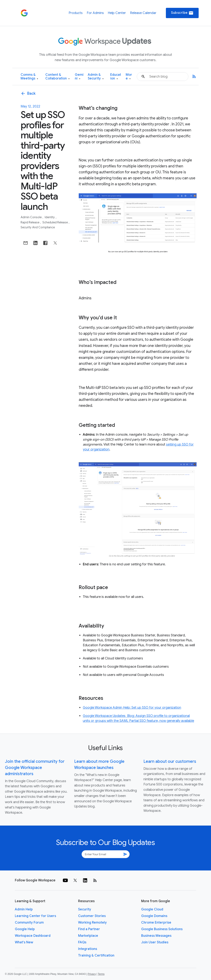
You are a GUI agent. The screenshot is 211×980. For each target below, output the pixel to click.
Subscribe (182, 13)
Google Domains (154, 916)
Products (76, 13)
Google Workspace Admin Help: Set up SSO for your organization (132, 708)
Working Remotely (92, 923)
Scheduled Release (55, 222)
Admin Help (24, 909)
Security (85, 909)
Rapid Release (30, 222)
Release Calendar (143, 13)
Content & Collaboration (57, 77)
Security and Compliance (38, 227)
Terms (101, 974)
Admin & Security (96, 77)
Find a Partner (89, 929)
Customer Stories (92, 916)
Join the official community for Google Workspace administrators (35, 768)
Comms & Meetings (29, 77)
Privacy (92, 974)
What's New (24, 942)
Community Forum (29, 923)
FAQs (82, 942)
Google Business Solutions (162, 929)
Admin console (31, 217)
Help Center (117, 13)
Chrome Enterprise (156, 923)
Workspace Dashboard (33, 936)
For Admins (95, 13)
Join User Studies (155, 942)
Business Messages (156, 936)
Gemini (79, 77)
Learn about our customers (170, 761)
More (129, 77)
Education (116, 77)
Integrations (88, 949)
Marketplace (88, 936)
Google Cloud (152, 909)
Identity (50, 217)
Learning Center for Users (35, 916)
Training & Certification (96, 955)
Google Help (25, 929)
